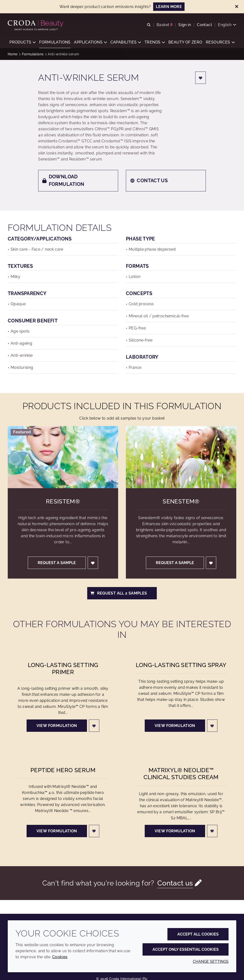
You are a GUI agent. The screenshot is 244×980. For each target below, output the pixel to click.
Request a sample (57, 563)
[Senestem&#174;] (181, 458)
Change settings (211, 962)
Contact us (149, 181)
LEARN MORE (169, 7)
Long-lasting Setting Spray (181, 665)
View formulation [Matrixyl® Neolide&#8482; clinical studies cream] (175, 831)
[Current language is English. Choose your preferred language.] (227, 25)
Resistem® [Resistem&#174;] (63, 502)
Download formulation (63, 181)
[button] (22, 42)
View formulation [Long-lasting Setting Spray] (175, 726)
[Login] (201, 78)
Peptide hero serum (63, 771)
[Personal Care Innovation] (36, 24)
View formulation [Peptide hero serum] (57, 831)
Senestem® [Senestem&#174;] (181, 502)
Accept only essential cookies (186, 949)
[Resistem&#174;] (63, 458)
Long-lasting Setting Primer (63, 669)
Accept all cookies (198, 934)
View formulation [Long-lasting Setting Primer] (57, 726)
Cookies (60, 957)
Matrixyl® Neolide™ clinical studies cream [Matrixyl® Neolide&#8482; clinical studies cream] (181, 774)
